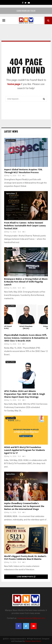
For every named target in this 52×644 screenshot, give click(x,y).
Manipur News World (33, 641)
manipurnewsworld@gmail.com (31, 618)
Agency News (11, 140)
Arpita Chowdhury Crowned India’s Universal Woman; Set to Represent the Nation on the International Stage (24, 506)
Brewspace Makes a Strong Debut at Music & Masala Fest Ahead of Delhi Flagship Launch (26, 282)
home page (14, 84)
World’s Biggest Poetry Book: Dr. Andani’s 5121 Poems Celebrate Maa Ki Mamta (25, 558)
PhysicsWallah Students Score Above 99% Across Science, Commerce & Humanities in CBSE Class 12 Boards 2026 (26, 338)
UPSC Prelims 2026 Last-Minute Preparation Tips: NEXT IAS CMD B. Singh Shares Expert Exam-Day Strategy (25, 394)
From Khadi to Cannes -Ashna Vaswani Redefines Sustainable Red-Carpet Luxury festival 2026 (25, 226)
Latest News (11, 131)
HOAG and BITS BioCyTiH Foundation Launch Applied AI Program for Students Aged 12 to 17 (25, 450)
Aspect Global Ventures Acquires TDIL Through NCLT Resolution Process (23, 171)
